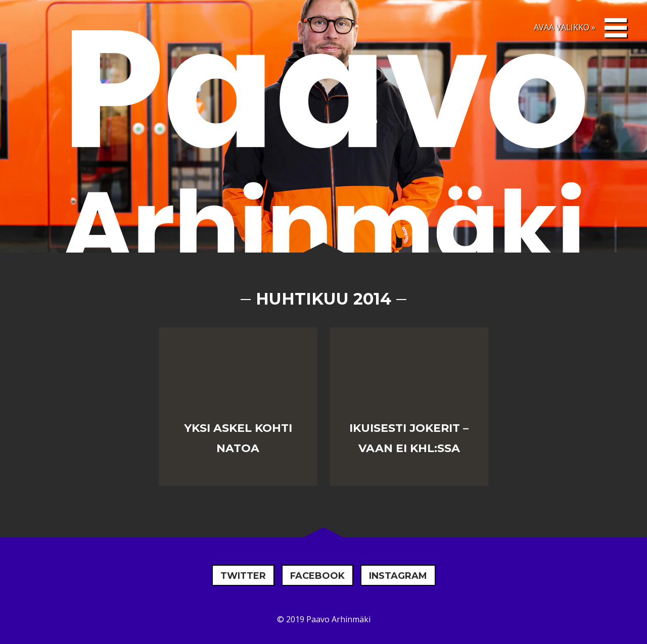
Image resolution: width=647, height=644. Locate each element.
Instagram (398, 576)
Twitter (243, 576)
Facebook (317, 576)
